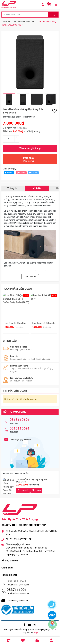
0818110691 (20, 419)
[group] (30, 62)
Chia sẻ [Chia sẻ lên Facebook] (9, 173)
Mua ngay (29, 160)
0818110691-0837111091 (19, 538)
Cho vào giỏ (23, 489)
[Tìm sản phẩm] (25, 15)
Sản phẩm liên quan (18, 289)
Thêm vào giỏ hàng (30, 148)
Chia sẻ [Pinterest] (21, 173)
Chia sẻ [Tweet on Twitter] (33, 173)
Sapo (36, 632)
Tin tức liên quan (15, 390)
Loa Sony (8, 196)
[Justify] (53, 15)
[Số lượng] (9, 139)
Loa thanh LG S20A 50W (44, 323)
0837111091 (17, 589)
